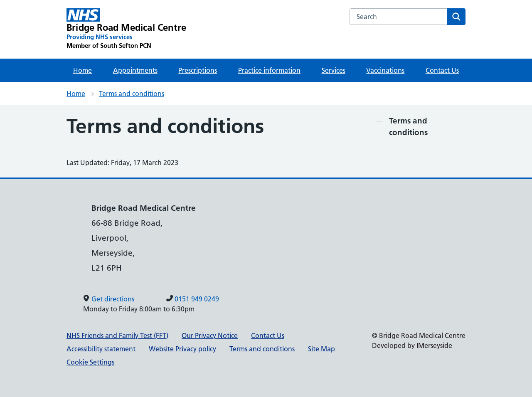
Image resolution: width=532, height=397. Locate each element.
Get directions (113, 299)
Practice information (269, 70)
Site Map (321, 349)
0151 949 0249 (197, 299)
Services (334, 70)
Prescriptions (198, 70)
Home (83, 70)
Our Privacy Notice (210, 335)
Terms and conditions (132, 94)
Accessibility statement (101, 349)
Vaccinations (385, 70)
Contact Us (442, 70)
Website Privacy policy (182, 349)
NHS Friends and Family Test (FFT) (117, 335)
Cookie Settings (90, 362)
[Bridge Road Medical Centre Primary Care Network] (126, 29)
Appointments (135, 70)
